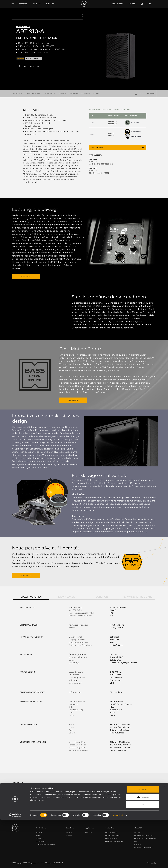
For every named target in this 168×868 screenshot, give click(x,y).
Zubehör (62, 94)
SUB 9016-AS (112, 122)
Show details (119, 863)
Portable (39, 832)
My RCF (132, 4)
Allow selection (143, 845)
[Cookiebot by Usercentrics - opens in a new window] (15, 864)
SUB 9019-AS (112, 124)
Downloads (49, 94)
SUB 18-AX (111, 135)
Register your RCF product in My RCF (125, 811)
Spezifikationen (33, 94)
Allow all (143, 838)
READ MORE (26, 276)
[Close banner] (164, 835)
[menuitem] (37, 4)
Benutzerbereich (111, 832)
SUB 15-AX (111, 133)
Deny (143, 853)
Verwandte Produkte (80, 94)
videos (96, 94)
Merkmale (18, 94)
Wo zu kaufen (32, 66)
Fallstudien (89, 832)
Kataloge (69, 832)
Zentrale (137, 832)
